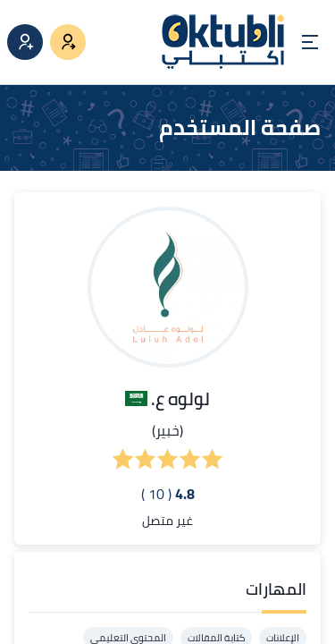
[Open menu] (310, 42)
